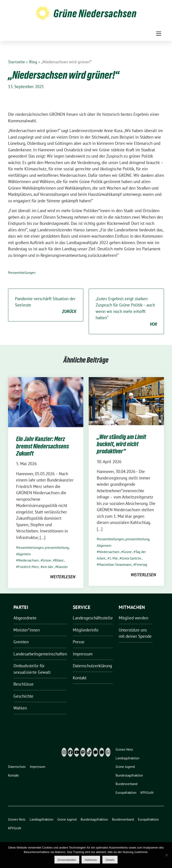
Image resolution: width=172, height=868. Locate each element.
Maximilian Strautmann (115, 565)
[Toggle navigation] (159, 34)
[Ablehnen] (166, 855)
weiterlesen (63, 577)
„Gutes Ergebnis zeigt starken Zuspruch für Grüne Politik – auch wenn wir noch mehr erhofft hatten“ (126, 312)
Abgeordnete (25, 618)
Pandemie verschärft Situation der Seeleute (46, 305)
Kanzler (62, 567)
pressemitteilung (57, 548)
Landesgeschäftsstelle (93, 618)
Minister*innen (27, 630)
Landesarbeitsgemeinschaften (40, 654)
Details (110, 860)
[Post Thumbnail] (46, 402)
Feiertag (141, 565)
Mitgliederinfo (86, 630)
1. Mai (113, 558)
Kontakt (80, 678)
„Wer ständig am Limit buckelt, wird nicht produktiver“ (121, 444)
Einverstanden (67, 860)
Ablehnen (91, 860)
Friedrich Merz (28, 567)
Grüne (47, 560)
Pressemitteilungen (22, 273)
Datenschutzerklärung (92, 666)
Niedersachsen (28, 560)
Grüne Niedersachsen (95, 13)
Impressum (83, 654)
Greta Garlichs (131, 558)
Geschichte (23, 696)
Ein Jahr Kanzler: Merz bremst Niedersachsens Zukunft (43, 446)
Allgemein (23, 554)
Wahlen (20, 708)
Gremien (21, 642)
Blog (33, 62)
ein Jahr (48, 567)
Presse (79, 642)
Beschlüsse (24, 684)
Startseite (16, 62)
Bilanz (59, 560)
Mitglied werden (133, 618)
